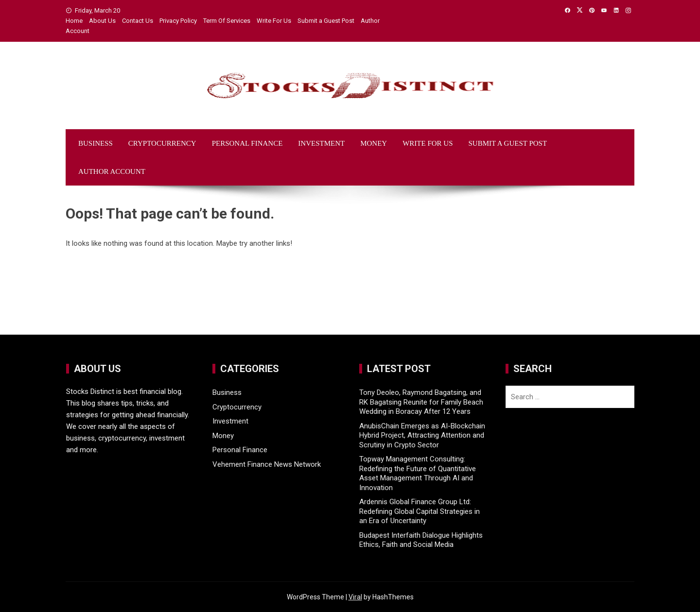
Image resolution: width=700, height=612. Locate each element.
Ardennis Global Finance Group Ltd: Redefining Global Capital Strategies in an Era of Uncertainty (420, 511)
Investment (321, 143)
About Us (102, 21)
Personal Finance (247, 143)
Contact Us (138, 21)
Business (96, 143)
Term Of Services (227, 21)
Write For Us (274, 21)
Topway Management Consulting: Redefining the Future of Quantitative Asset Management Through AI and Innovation (418, 473)
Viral (355, 597)
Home (74, 21)
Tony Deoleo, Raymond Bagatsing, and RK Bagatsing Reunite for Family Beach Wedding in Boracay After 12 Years (421, 402)
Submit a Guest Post (326, 21)
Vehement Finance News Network (267, 464)
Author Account (112, 171)
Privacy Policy (178, 21)
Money (374, 143)
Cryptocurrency (162, 143)
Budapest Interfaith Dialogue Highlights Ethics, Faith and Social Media (421, 540)
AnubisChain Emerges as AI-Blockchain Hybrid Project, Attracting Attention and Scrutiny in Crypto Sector (422, 435)
